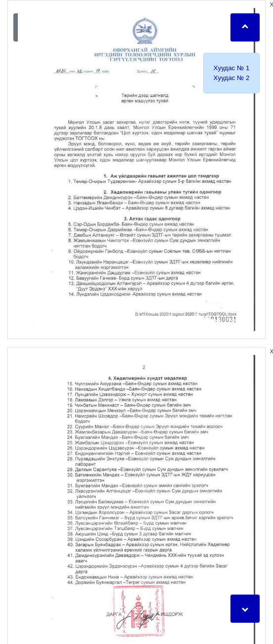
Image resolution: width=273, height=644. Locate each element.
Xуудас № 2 (232, 78)
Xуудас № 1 (232, 68)
